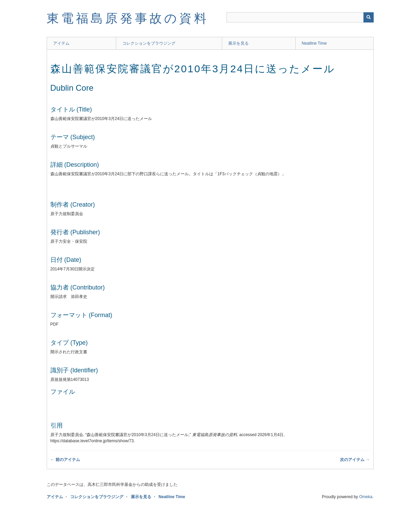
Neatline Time (314, 43)
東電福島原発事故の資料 (128, 18)
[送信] (369, 17)
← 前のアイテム (65, 460)
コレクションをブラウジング (149, 43)
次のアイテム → (355, 460)
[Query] (300, 17)
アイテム (61, 43)
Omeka (366, 497)
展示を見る (238, 43)
